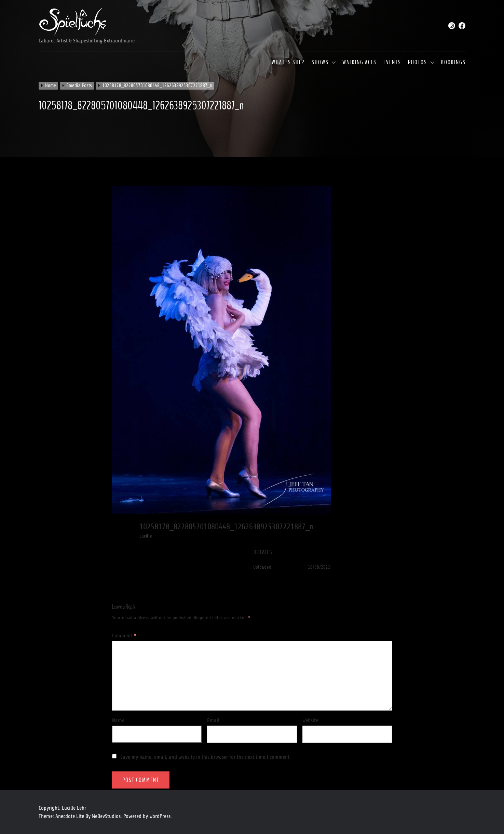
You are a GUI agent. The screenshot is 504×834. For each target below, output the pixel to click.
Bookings (453, 63)
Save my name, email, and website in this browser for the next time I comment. (206, 757)
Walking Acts (359, 63)
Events (392, 63)
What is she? (288, 63)
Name (118, 720)
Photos (418, 63)
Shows (320, 63)
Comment (124, 636)
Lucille (146, 536)
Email (213, 720)
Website (310, 720)
